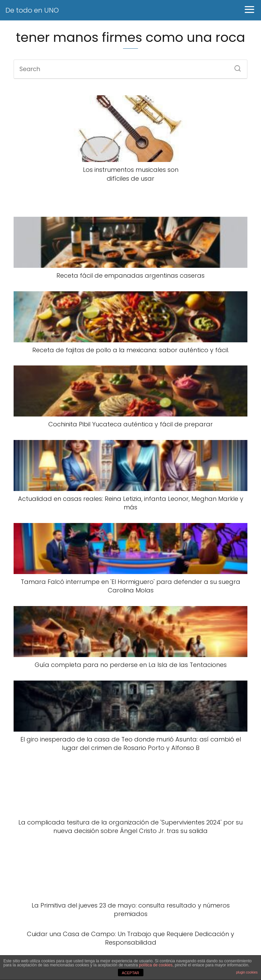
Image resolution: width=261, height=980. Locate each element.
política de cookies (156, 965)
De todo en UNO (32, 10)
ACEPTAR (130, 973)
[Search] (235, 66)
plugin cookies (247, 972)
